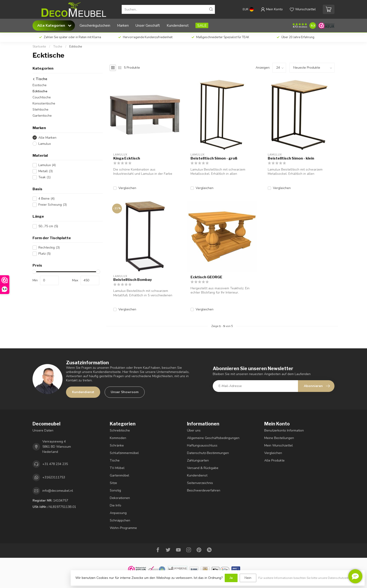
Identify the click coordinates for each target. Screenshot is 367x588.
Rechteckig (49, 247)
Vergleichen (127, 188)
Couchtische (42, 97)
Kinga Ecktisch (127, 158)
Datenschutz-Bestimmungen (208, 453)
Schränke (117, 445)
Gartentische (42, 116)
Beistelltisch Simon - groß (214, 158)
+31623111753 (54, 477)
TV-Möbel (117, 468)
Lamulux (45, 144)
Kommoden (118, 438)
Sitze (113, 483)
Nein (248, 578)
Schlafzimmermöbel (124, 453)
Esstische (40, 85)
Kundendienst (178, 25)
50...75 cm (48, 226)
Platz (44, 254)
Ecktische (76, 47)
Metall (46, 171)
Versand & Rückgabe (203, 468)
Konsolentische (44, 103)
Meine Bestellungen (279, 438)
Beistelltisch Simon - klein (291, 158)
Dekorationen (120, 498)
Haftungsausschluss (202, 445)
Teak (44, 177)
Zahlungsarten (198, 460)
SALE (202, 25)
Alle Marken (47, 138)
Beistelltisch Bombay (133, 280)
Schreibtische (120, 430)
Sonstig (115, 490)
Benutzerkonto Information (284, 430)
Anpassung (118, 513)
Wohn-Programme (123, 528)
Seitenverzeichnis (200, 483)
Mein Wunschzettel (279, 445)
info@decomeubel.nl (58, 491)
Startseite (39, 47)
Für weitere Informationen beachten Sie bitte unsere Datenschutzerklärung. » (309, 578)
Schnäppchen (120, 520)
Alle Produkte (274, 460)
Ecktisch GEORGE (206, 277)
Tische (58, 47)
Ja (231, 578)
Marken (123, 25)
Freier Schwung (53, 205)
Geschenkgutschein (95, 25)
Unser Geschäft (148, 25)
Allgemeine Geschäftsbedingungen (213, 438)
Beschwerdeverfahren (204, 490)
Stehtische (40, 110)
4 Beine (46, 199)
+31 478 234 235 (55, 464)
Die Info (116, 505)
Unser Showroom (125, 392)
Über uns (194, 430)
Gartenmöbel (119, 475)
